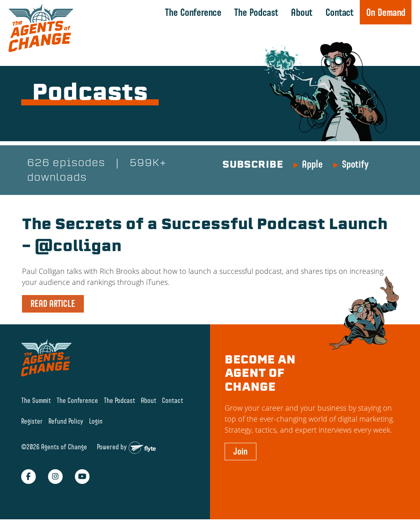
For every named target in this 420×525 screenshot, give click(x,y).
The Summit (36, 401)
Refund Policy (66, 421)
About (302, 12)
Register (32, 421)
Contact (340, 12)
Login (96, 421)
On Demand (386, 12)
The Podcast (256, 12)
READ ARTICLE (53, 304)
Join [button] (241, 451)
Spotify (355, 164)
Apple (312, 164)
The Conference (193, 12)
